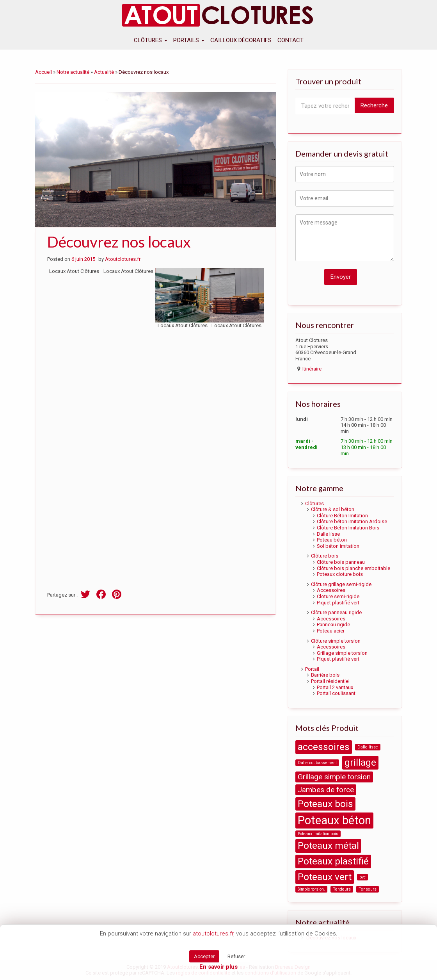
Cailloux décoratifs (241, 40)
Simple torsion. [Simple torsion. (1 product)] (311, 889)
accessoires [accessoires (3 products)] (324, 747)
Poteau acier (331, 631)
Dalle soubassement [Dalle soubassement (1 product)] (317, 763)
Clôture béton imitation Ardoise (352, 521)
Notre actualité (73, 72)
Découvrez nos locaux (119, 242)
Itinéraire (312, 369)
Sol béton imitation (338, 546)
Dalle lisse (328, 534)
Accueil (44, 72)
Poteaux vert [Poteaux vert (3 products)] (325, 877)
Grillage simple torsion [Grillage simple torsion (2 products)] (334, 777)
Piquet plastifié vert (338, 603)
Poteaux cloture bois (340, 574)
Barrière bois (325, 675)
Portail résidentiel (330, 681)
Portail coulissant (336, 693)
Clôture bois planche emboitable (354, 568)
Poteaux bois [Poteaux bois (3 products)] (325, 804)
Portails (189, 40)
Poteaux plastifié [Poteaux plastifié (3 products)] (333, 861)
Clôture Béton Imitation (342, 516)
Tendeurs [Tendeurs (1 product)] (342, 889)
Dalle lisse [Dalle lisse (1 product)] (368, 747)
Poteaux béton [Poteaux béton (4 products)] (334, 820)
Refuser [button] (236, 956)
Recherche (374, 105)
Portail (312, 669)
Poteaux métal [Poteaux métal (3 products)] (328, 845)
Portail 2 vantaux (335, 687)
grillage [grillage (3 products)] (360, 762)
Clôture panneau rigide (336, 612)
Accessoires (331, 590)
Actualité (104, 72)
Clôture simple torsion (336, 641)
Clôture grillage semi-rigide (341, 584)
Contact (290, 40)
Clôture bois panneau (341, 562)
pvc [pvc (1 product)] (362, 877)
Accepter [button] (204, 956)
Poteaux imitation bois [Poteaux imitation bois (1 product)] (318, 834)
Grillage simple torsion (342, 653)
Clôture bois (325, 556)
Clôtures (151, 40)
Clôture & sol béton (333, 509)
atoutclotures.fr (213, 934)
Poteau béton (332, 540)
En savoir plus (218, 967)
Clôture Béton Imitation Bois (348, 528)
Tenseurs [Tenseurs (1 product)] (368, 889)
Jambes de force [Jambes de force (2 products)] (326, 790)
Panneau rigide (333, 625)
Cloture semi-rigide (338, 596)
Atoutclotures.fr (123, 259)
